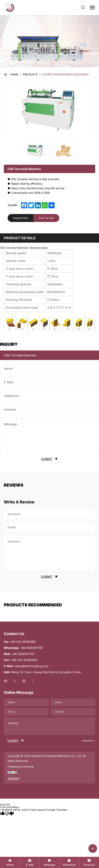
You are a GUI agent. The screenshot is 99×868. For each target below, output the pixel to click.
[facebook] (24, 205)
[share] (51, 205)
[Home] (11, 74)
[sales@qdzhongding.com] (30, 862)
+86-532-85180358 (24, 660)
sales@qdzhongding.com (31, 666)
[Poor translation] (9, 814)
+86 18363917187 (23, 654)
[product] (89, 862)
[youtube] (6, 681)
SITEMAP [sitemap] (13, 778)
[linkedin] (38, 205)
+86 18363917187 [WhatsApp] (32, 648)
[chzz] (12, 772)
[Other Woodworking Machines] (66, 74)
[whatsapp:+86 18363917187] (69, 862)
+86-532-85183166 (23, 642)
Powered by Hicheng (21, 766)
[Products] (30, 74)
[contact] (49, 862)
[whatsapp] (45, 205)
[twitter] (31, 205)
